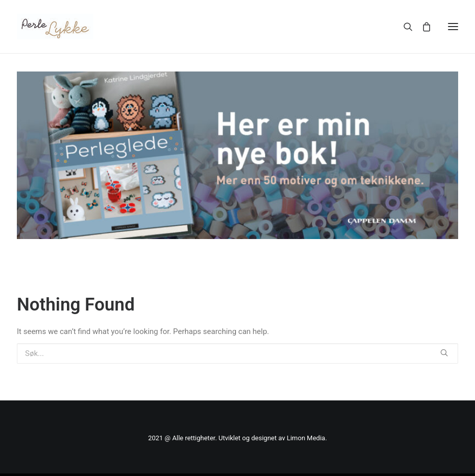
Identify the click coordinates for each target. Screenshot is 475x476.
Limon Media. (307, 438)
